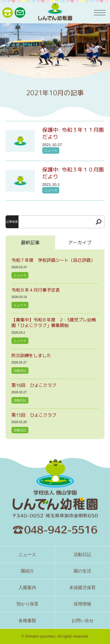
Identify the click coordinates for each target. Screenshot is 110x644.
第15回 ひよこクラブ (34, 415)
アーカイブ (80, 243)
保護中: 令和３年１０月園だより (73, 173)
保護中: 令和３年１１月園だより (73, 133)
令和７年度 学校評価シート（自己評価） (53, 260)
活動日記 (20, 371)
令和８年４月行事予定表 (36, 290)
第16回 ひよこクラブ (34, 385)
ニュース (51, 150)
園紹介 (27, 571)
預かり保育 (27, 604)
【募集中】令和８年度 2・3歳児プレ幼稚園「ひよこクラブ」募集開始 (54, 323)
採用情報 (82, 604)
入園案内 (27, 587)
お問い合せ (83, 620)
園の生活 (82, 571)
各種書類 (27, 620)
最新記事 (30, 243)
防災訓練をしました (31, 355)
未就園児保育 (82, 587)
